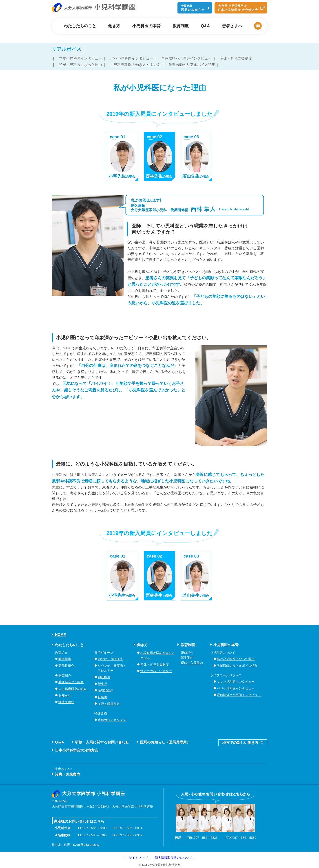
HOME (60, 635)
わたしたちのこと (80, 26)
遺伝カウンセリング (112, 720)
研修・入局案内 (192, 663)
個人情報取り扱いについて (174, 858)
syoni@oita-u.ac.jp (86, 845)
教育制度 (181, 26)
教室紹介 (61, 653)
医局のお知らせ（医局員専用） (165, 742)
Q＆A (60, 742)
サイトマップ (138, 858)
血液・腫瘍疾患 (109, 704)
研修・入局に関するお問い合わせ (102, 742)
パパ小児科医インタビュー (132, 58)
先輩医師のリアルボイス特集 (192, 65)
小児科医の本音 (146, 26)
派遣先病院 (66, 702)
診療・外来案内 (68, 774)
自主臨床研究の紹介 (73, 689)
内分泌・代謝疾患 (110, 659)
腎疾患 (102, 697)
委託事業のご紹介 (71, 682)
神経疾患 (104, 677)
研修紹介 (187, 653)
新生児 (102, 684)
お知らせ (65, 695)
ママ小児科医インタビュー (80, 58)
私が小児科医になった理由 (80, 65)
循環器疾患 (106, 690)
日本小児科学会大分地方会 (77, 750)
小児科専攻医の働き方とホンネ (135, 65)
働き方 (114, 26)
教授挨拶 (65, 659)
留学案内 (187, 658)
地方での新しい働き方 (156, 671)
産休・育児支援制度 (236, 58)
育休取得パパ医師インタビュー (186, 58)
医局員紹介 (66, 666)
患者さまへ (232, 26)
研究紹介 (65, 676)
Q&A (205, 26)
